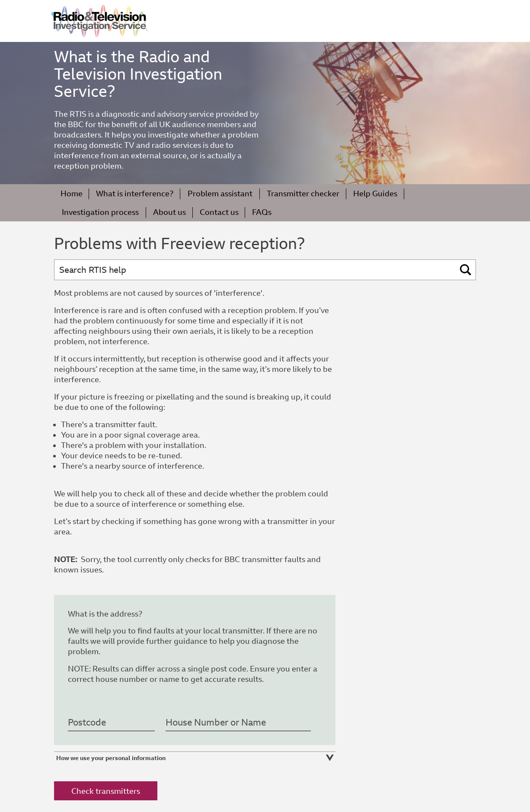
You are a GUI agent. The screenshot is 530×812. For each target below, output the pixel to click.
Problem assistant (220, 193)
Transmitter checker (303, 193)
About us (169, 212)
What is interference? (135, 193)
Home (72, 193)
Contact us (219, 212)
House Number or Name (216, 722)
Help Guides (375, 193)
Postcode (87, 722)
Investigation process (100, 212)
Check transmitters (106, 791)
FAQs (262, 212)
